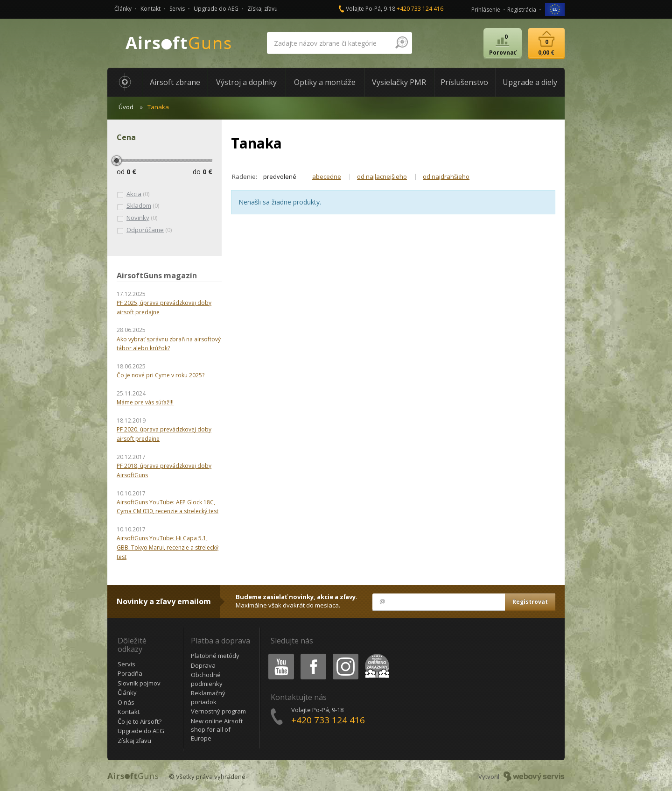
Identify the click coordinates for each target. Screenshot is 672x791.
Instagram (345, 655)
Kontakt (150, 9)
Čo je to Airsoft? (140, 721)
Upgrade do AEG (216, 9)
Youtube (278, 655)
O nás (126, 702)
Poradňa (130, 673)
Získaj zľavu (262, 9)
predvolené (280, 177)
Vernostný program (218, 711)
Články (123, 9)
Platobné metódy (215, 656)
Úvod (126, 107)
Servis (177, 9)
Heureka (375, 655)
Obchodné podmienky (207, 679)
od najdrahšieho (446, 177)
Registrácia (522, 10)
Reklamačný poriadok (208, 697)
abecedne (327, 177)
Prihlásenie (486, 10)
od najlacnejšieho (382, 177)
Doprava (203, 665)
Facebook (312, 655)
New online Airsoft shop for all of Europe (217, 730)
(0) (133, 194)
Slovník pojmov (139, 683)
